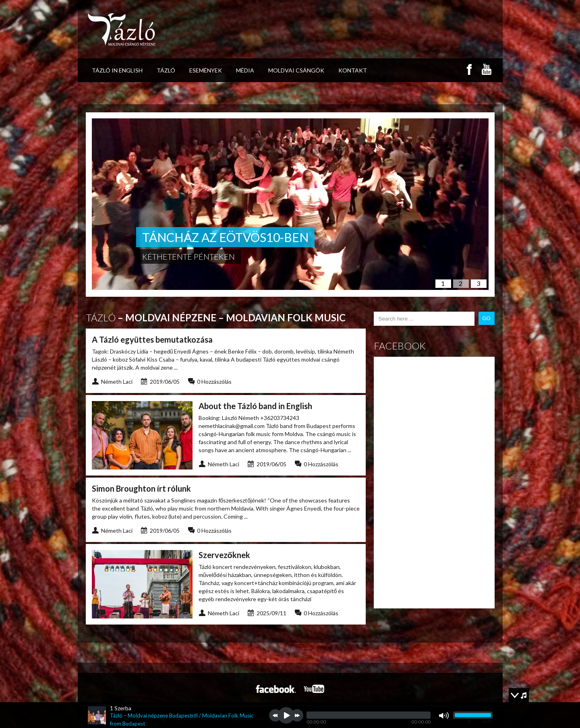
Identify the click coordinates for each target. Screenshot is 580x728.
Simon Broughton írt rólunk (141, 488)
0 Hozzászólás (214, 382)
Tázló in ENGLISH (117, 70)
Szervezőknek (224, 555)
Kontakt (353, 70)
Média (245, 70)
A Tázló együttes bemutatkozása (152, 339)
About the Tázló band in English (255, 406)
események (206, 70)
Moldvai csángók (296, 70)
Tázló (166, 70)
